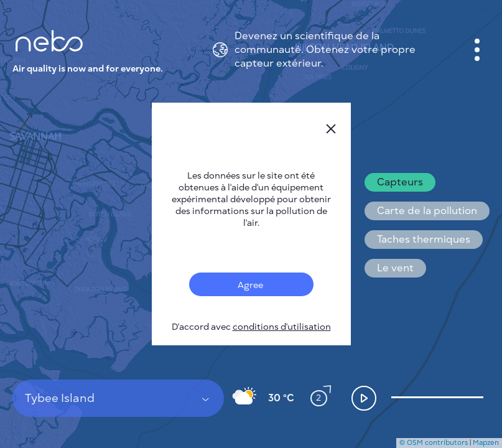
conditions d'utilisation (282, 327)
